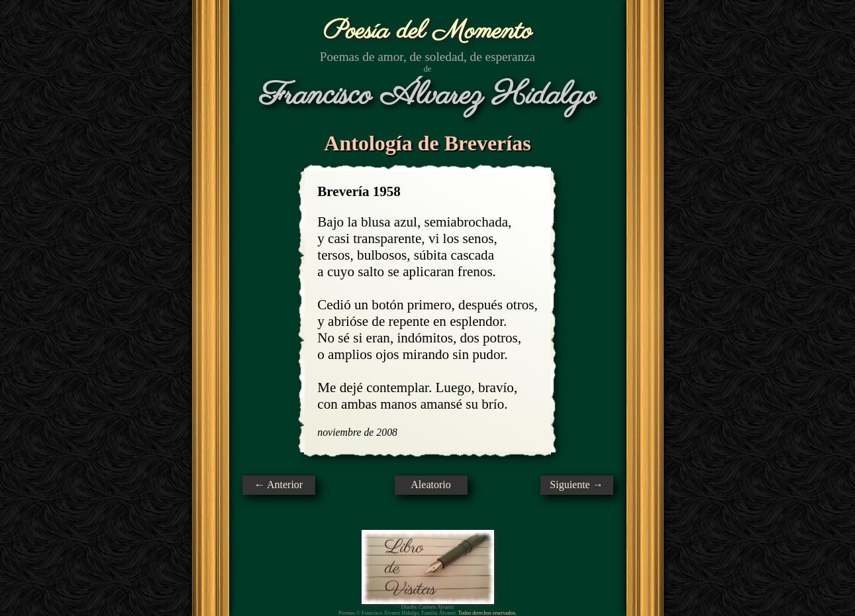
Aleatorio (430, 485)
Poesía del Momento (427, 31)
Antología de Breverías (427, 143)
